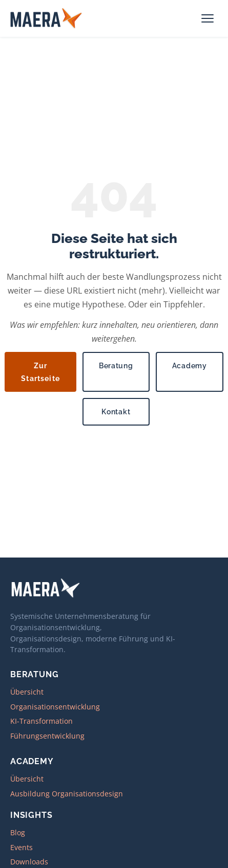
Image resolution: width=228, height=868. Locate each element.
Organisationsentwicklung (55, 707)
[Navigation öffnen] (209, 18)
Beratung (116, 365)
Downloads (29, 862)
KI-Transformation (42, 721)
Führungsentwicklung (47, 736)
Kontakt (116, 411)
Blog (18, 832)
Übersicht (27, 692)
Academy (190, 365)
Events (22, 847)
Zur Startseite (40, 372)
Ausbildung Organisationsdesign (67, 794)
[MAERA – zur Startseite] (47, 18)
